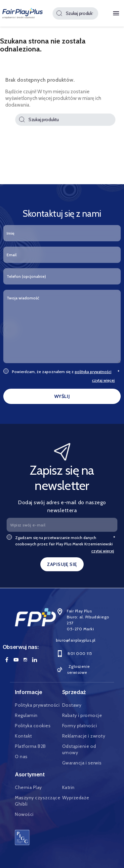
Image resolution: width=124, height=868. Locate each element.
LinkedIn (35, 660)
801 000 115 (74, 653)
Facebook (7, 660)
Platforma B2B (30, 746)
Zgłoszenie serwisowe (73, 669)
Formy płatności (80, 726)
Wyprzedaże (76, 798)
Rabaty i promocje (82, 715)
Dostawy (72, 705)
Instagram (25, 660)
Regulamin (26, 715)
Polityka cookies (33, 726)
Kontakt (23, 736)
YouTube (16, 660)
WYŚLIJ (62, 396)
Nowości (24, 814)
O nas (21, 756)
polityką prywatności (93, 372)
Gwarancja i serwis (82, 763)
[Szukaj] (75, 13)
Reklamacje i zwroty (84, 736)
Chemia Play (28, 787)
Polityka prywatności (37, 705)
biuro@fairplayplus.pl (76, 640)
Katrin (68, 787)
